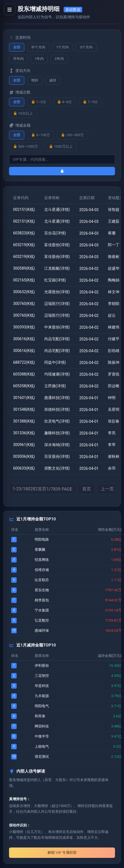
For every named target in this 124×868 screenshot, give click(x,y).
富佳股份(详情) (57, 245)
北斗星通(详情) (57, 209)
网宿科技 (42, 726)
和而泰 (40, 716)
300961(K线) (24, 445)
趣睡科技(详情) (57, 433)
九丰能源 (42, 696)
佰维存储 (42, 570)
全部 (17, 47)
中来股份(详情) (57, 327)
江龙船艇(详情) (57, 268)
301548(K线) (24, 409)
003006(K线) (24, 456)
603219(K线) (24, 245)
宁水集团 (42, 610)
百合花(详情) (55, 233)
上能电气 (42, 746)
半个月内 (38, 47)
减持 (53, 80)
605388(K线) (24, 374)
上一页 (107, 489)
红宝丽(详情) (55, 280)
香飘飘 (40, 550)
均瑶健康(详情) (57, 374)
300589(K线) (24, 268)
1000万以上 (61, 146)
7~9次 (90, 102)
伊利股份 (42, 665)
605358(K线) (24, 386)
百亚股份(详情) (57, 456)
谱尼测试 (42, 757)
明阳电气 (42, 706)
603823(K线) (24, 233)
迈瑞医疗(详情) (57, 304)
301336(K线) (24, 433)
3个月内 (86, 47)
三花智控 (42, 676)
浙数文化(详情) (57, 468)
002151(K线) (24, 209)
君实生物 (42, 590)
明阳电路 (42, 539)
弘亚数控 (42, 620)
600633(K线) (24, 468)
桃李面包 (42, 600)
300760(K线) (24, 304)
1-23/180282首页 (42, 489)
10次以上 (23, 113)
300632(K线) (24, 292)
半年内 (18, 59)
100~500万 (72, 135)
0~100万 (41, 135)
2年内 (59, 59)
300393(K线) (24, 327)
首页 (87, 489)
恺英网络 (42, 560)
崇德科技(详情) (57, 409)
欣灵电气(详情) (57, 421)
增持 (35, 80)
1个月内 (63, 47)
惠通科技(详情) (57, 398)
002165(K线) (24, 280)
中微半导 (42, 736)
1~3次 (39, 102)
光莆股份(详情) (57, 292)
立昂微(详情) (55, 386)
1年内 (39, 59)
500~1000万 (26, 146)
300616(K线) (24, 339)
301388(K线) (24, 421)
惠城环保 (42, 630)
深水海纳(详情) (57, 445)
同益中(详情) (55, 362)
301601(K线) (24, 398)
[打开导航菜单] (10, 10)
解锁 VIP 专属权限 (62, 853)
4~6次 (65, 102)
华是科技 (42, 686)
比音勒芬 (42, 580)
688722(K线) (24, 362)
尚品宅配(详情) (57, 339)
